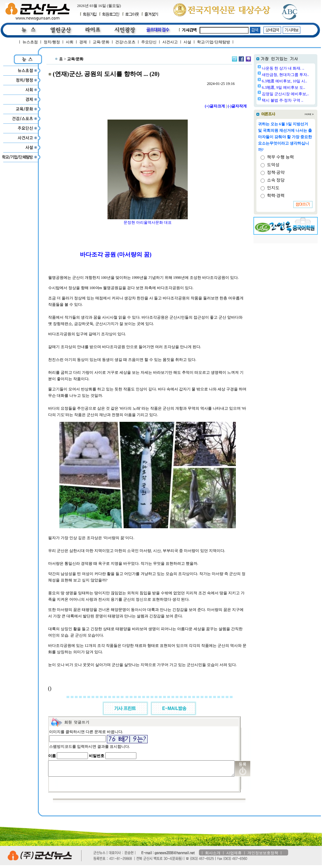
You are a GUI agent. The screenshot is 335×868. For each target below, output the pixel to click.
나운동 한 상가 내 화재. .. (299, 68)
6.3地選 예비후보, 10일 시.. (301, 81)
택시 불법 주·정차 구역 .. (299, 100)
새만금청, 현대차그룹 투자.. (302, 75)
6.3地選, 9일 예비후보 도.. (300, 88)
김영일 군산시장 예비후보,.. (302, 94)
